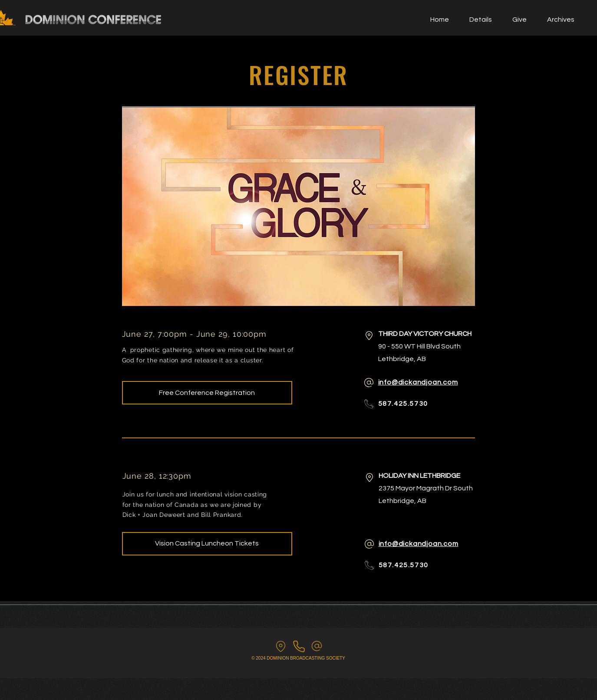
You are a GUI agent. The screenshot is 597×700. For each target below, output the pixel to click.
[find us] (281, 646)
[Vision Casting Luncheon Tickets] (207, 544)
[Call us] (299, 646)
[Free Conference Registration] (207, 393)
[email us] (317, 646)
